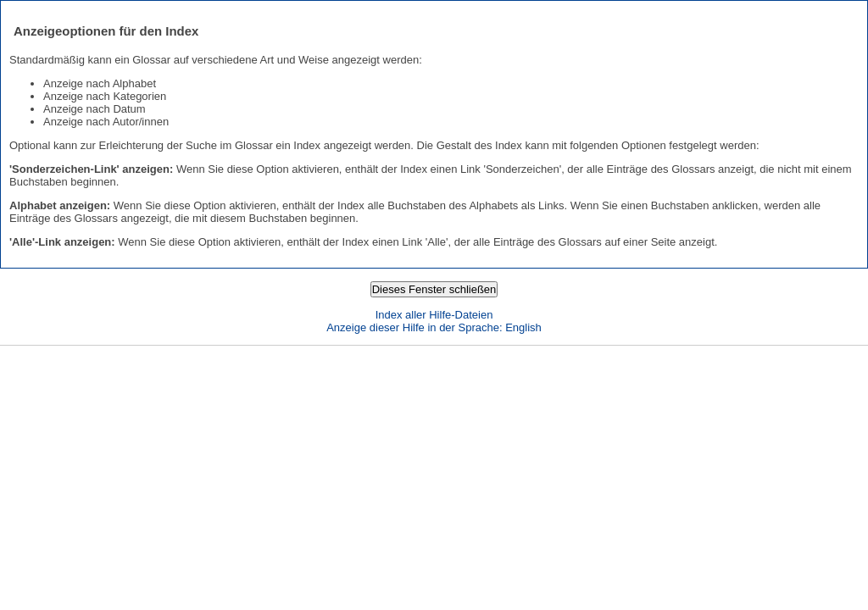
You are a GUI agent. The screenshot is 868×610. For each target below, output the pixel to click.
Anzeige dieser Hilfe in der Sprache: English (434, 327)
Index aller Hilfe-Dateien (434, 315)
